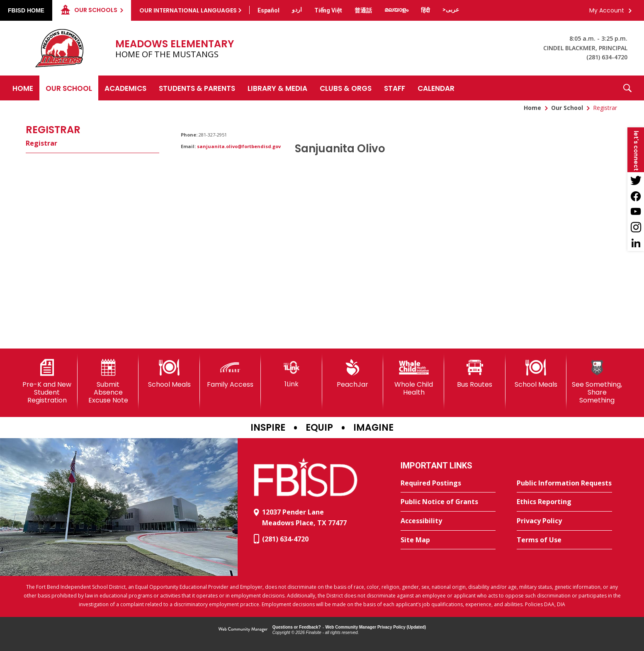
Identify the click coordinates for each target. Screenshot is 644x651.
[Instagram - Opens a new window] (636, 227)
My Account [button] (607, 10)
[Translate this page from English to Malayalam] (396, 10)
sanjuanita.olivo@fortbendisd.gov (239, 146)
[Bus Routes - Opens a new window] (475, 374)
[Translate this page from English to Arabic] (451, 10)
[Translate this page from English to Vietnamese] (328, 10)
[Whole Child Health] (414, 378)
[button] (627, 88)
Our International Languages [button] (188, 10)
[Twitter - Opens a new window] (636, 180)
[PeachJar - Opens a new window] (353, 374)
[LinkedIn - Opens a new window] (636, 243)
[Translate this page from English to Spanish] (269, 10)
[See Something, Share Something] (597, 382)
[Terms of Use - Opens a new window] (564, 540)
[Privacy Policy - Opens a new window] (564, 521)
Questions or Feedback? (297, 627)
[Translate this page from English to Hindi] (425, 10)
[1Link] (291, 374)
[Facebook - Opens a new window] (636, 196)
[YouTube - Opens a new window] (636, 212)
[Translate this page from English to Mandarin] (363, 10)
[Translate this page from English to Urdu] (297, 10)
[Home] (23, 88)
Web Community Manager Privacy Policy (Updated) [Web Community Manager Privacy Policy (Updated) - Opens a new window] (376, 627)
